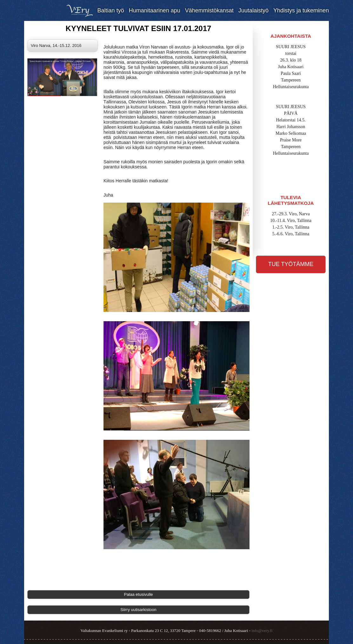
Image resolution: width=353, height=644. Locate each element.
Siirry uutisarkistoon (138, 610)
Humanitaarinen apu (155, 10)
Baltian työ (111, 10)
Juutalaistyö (253, 10)
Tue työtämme (291, 264)
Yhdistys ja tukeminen (301, 10)
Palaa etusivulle (138, 594)
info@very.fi (262, 631)
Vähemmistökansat (209, 10)
